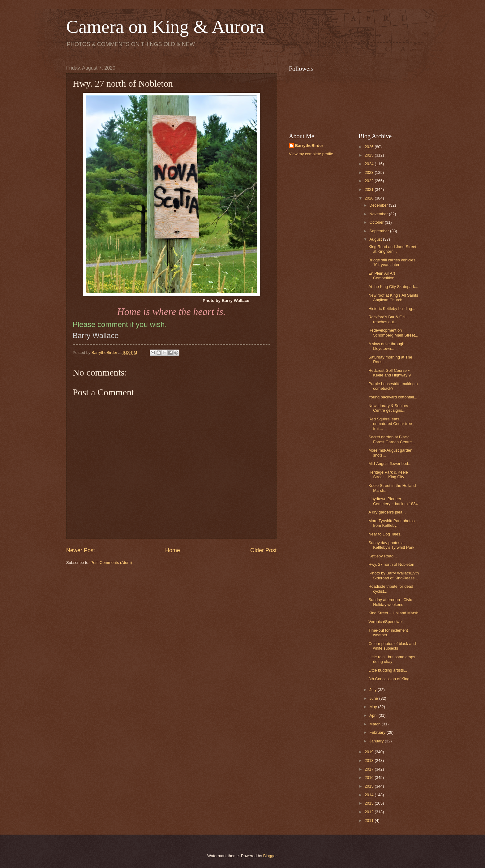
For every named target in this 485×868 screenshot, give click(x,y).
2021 (370, 189)
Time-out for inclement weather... (388, 633)
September (380, 231)
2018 (370, 761)
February (378, 732)
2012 (370, 812)
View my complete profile (311, 154)
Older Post (263, 550)
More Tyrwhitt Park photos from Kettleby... (391, 523)
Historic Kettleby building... (392, 309)
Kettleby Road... (383, 556)
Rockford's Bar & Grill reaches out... (387, 319)
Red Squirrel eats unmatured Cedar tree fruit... (390, 424)
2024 (370, 164)
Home (173, 550)
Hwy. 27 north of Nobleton (391, 564)
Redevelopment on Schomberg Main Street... (393, 333)
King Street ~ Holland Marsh (393, 613)
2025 (370, 155)
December (379, 205)
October (377, 222)
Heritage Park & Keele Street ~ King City (388, 475)
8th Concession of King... (391, 679)
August (376, 239)
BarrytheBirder (309, 146)
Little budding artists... (388, 670)
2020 (370, 198)
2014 (370, 795)
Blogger (270, 856)
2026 (370, 147)
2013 (370, 803)
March (375, 724)
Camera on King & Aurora (165, 27)
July (373, 690)
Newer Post (81, 550)
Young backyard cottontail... (393, 397)
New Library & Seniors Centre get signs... (388, 408)
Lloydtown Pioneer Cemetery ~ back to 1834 (393, 501)
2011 (370, 821)
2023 (370, 172)
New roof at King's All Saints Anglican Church (393, 298)
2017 (370, 769)
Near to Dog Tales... (386, 534)
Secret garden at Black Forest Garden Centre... (392, 439)
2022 (370, 181)
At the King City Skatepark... (393, 287)
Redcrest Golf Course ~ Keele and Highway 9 (390, 373)
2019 (370, 752)
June (374, 698)
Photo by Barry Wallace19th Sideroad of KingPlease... (394, 575)
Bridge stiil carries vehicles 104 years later (392, 262)
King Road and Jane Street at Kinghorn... (392, 249)
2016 (370, 778)
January (377, 741)
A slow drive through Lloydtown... (386, 346)
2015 (370, 786)
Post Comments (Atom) (111, 563)
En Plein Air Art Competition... (383, 276)
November (379, 214)
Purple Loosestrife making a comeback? (393, 386)
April (374, 715)
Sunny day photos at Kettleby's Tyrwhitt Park (391, 545)
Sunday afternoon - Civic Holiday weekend (390, 602)
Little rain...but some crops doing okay (392, 659)
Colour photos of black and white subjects (392, 646)
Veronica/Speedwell (386, 622)
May (374, 707)
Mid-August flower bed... (390, 464)
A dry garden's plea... (387, 512)
